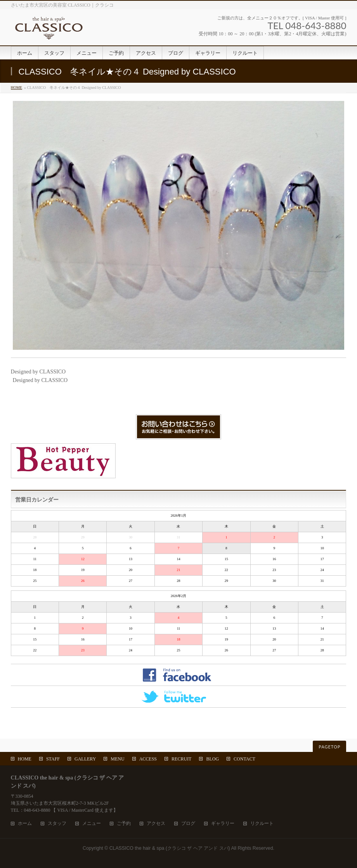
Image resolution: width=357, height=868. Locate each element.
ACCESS (148, 759)
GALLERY (85, 759)
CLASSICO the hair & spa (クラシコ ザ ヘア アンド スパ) (170, 848)
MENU (117, 759)
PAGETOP (329, 747)
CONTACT (244, 759)
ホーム (25, 824)
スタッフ (57, 824)
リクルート (262, 824)
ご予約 (124, 824)
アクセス (156, 824)
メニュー (92, 824)
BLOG (212, 759)
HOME (16, 88)
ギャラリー (223, 824)
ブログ (188, 824)
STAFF (53, 759)
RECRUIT (181, 759)
